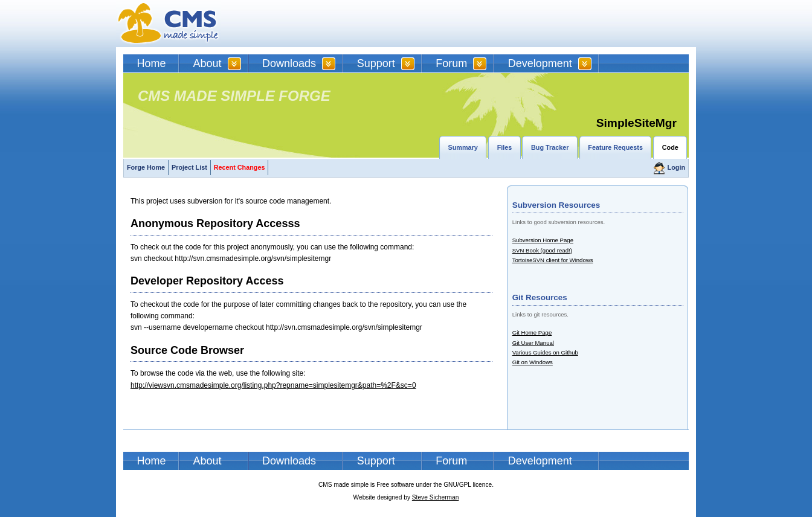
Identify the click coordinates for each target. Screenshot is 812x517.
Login (676, 167)
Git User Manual (533, 343)
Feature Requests (615, 147)
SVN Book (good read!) (542, 250)
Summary (463, 147)
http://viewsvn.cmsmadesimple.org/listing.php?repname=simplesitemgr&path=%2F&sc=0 (273, 385)
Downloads (289, 63)
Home (152, 63)
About (208, 63)
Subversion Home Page (543, 240)
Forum (451, 63)
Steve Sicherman (436, 497)
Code (670, 147)
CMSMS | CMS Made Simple (169, 24)
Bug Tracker (550, 147)
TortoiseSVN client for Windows (553, 260)
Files (505, 147)
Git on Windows (533, 362)
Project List (189, 167)
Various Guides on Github (545, 352)
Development (540, 63)
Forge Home (146, 167)
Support (376, 63)
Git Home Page (532, 332)
